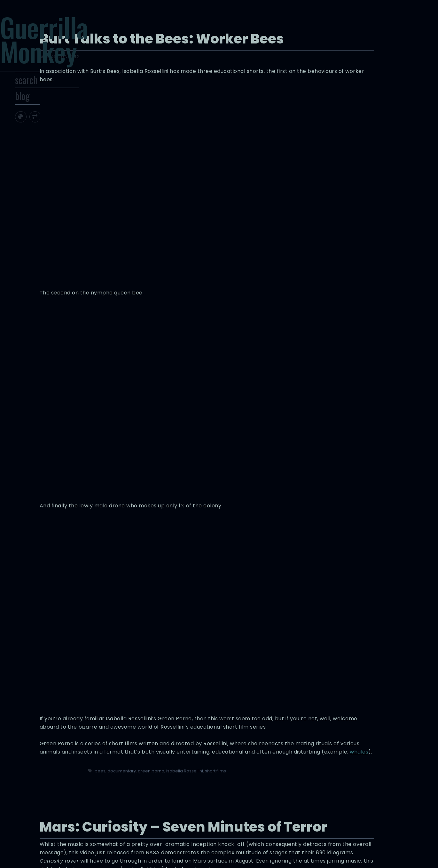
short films (263, 556)
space (301, 812)
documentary (265, 550)
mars (274, 812)
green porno (294, 550)
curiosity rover (252, 812)
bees (243, 550)
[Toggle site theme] (45, 140)
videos (317, 812)
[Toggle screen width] (59, 140)
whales (244, 531)
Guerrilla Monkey (74, 49)
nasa (287, 812)
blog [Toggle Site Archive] (47, 120)
